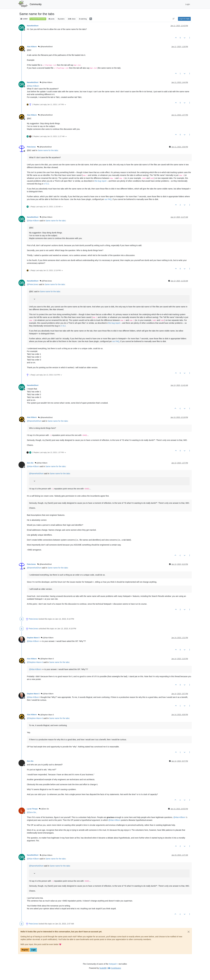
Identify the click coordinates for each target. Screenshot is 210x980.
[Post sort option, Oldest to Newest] (174, 19)
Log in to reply (184, 19)
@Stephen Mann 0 (46, 659)
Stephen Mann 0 (33, 638)
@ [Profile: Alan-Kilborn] (33, 86)
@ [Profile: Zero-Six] (31, 812)
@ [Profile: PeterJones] (33, 284)
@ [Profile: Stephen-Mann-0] (35, 662)
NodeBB (103, 968)
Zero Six (30, 463)
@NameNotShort (45, 47)
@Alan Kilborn (46, 82)
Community (36, 4)
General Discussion (38, 19)
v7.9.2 (46, 184)
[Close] (189, 932)
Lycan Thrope (32, 809)
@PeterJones (46, 281)
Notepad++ (114, 964)
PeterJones (31, 147)
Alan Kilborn (32, 47)
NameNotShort (33, 26)
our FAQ (108, 199)
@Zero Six (44, 809)
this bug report (100, 181)
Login (33, 950)
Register (25, 950)
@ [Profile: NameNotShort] (34, 421)
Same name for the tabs (48, 150)
